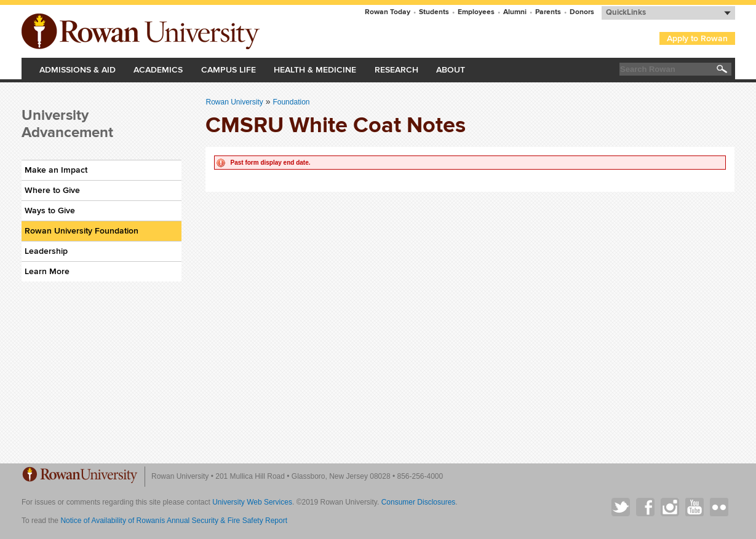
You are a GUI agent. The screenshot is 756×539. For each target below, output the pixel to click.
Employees (476, 12)
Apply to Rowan (697, 38)
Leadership (46, 251)
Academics (158, 70)
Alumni (515, 12)
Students (434, 12)
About (451, 70)
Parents (548, 12)
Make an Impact (56, 170)
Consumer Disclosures (419, 502)
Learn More (47, 271)
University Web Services (252, 502)
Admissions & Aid (78, 70)
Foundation (291, 102)
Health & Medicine (315, 70)
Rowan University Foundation (82, 231)
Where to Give (52, 190)
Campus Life (229, 70)
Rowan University (142, 31)
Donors (582, 12)
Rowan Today (388, 12)
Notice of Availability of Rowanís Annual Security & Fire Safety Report (174, 521)
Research (396, 70)
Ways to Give (50, 210)
